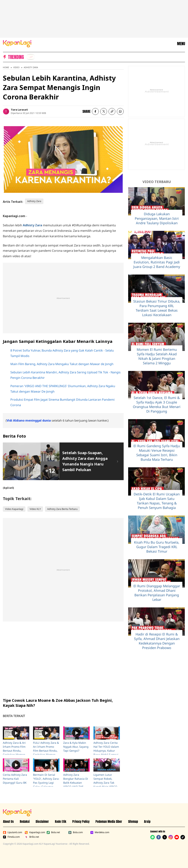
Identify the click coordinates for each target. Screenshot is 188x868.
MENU (181, 44)
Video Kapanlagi (14, 509)
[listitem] (31, 57)
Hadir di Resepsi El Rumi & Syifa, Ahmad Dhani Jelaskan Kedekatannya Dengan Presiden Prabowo (157, 641)
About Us (8, 821)
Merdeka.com (100, 832)
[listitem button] (112, 111)
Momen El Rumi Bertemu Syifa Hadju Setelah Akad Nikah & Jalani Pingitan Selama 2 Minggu (157, 356)
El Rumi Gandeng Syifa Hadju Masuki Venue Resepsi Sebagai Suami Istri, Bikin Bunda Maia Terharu (157, 453)
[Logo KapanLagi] (17, 43)
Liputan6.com (13, 832)
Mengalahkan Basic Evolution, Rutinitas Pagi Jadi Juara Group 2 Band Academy (157, 262)
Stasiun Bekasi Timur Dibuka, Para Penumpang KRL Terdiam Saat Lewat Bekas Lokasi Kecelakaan (157, 308)
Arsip (147, 821)
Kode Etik (61, 821)
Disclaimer (42, 821)
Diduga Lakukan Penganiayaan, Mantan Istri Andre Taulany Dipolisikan (157, 218)
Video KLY (35, 509)
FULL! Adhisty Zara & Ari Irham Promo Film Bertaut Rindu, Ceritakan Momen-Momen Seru (46, 751)
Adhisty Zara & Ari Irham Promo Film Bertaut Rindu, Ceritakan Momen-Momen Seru (15, 751)
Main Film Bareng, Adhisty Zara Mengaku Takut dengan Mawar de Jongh (62, 364)
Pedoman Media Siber (109, 821)
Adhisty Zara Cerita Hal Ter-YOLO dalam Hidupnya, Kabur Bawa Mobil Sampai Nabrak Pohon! (106, 751)
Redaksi (25, 821)
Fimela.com (11, 837)
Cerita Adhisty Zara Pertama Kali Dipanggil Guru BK (15, 779)
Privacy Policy (81, 821)
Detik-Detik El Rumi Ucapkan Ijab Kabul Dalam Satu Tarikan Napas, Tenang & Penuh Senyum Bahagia (157, 501)
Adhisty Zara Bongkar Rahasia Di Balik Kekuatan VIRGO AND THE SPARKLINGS (76, 783)
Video (16, 67)
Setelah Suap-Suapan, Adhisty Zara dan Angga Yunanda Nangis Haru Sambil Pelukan (85, 461)
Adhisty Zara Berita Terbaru (62, 509)
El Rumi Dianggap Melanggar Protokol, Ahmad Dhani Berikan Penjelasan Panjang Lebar (157, 593)
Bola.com (76, 832)
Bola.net (53, 832)
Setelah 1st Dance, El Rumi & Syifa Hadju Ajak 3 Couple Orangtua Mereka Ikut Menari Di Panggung (157, 404)
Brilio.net (32, 837)
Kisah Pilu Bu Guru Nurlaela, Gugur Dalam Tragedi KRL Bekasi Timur (157, 547)
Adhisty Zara (31, 67)
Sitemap (133, 821)
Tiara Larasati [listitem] (19, 110)
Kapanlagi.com (35, 832)
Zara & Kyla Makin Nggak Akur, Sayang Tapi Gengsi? (76, 747)
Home (6, 67)
